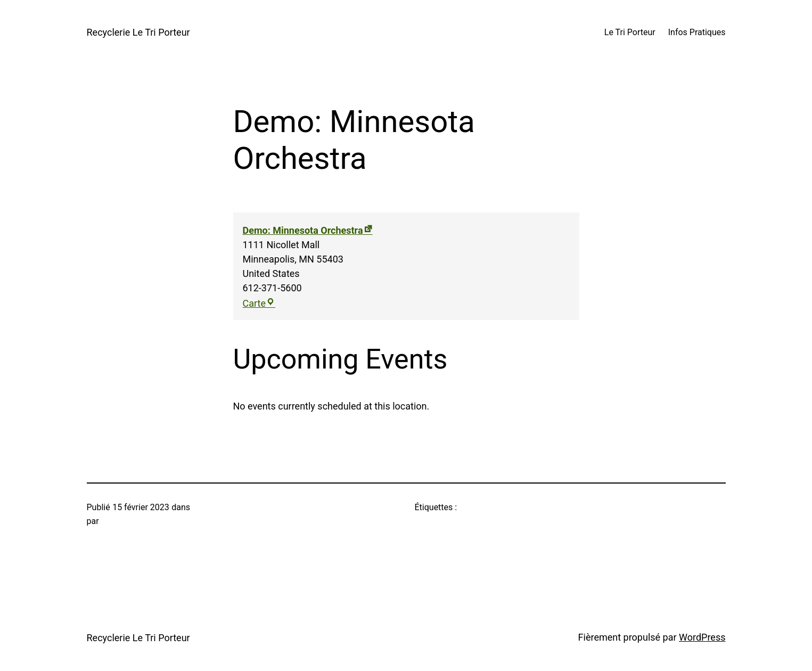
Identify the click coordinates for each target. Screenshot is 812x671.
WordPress (702, 637)
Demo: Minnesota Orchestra (303, 230)
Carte (259, 303)
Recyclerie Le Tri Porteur (138, 32)
